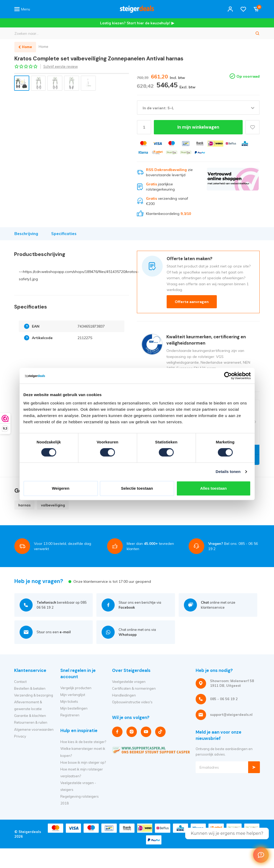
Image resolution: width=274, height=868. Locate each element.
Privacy (20, 736)
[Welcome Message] (261, 855)
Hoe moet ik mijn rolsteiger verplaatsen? (82, 773)
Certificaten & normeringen (134, 688)
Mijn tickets (69, 701)
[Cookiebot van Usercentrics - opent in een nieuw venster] (228, 376)
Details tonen (228, 472)
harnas (24, 505)
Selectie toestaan (137, 488)
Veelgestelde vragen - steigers (78, 786)
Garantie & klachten (30, 716)
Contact (20, 682)
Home (44, 47)
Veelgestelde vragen (129, 682)
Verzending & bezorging (34, 695)
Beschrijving (26, 234)
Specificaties (64, 234)
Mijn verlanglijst (73, 695)
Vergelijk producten (76, 688)
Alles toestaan (213, 488)
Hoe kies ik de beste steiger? (83, 742)
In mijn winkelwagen (198, 127)
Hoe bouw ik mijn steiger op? (83, 762)
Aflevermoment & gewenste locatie (28, 705)
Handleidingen (124, 695)
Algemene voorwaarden (34, 729)
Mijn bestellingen (74, 708)
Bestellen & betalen (30, 688)
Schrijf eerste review (61, 66)
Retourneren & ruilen (31, 722)
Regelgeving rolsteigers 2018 (80, 800)
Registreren (70, 715)
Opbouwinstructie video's (132, 702)
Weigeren (60, 488)
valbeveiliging (53, 505)
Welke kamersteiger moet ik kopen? (83, 752)
